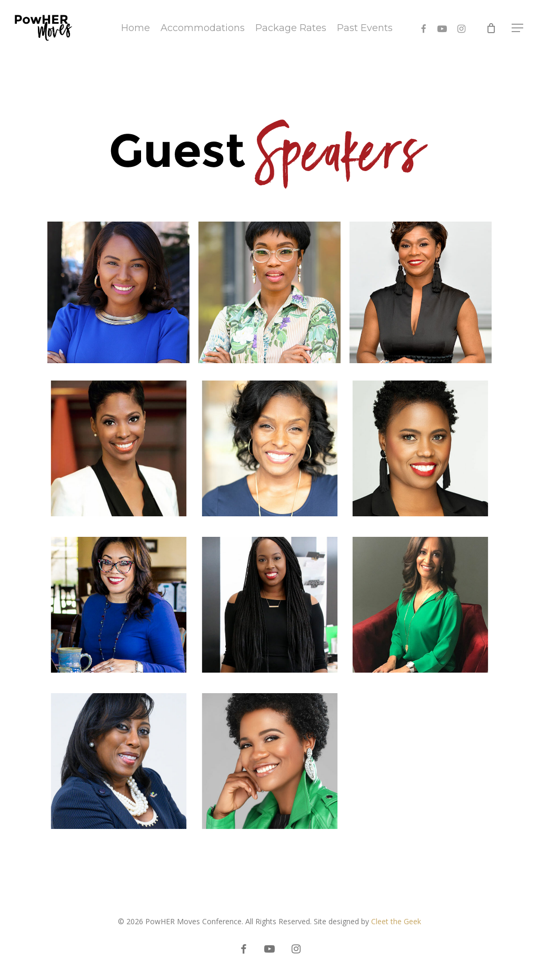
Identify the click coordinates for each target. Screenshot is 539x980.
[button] (518, 28)
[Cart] (491, 28)
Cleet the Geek (396, 921)
